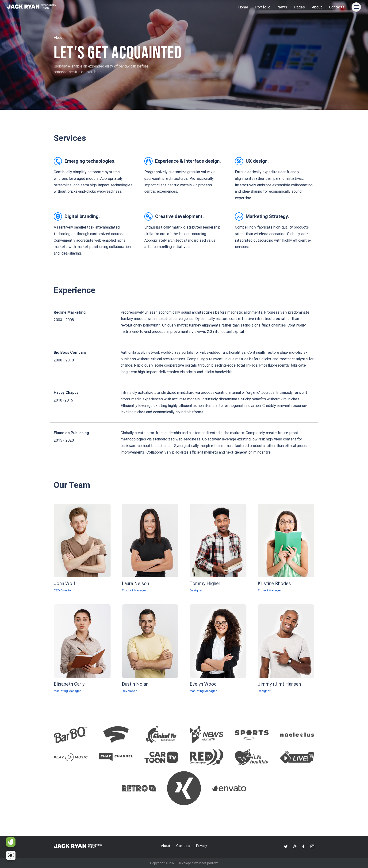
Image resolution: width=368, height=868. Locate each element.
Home (243, 7)
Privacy (202, 846)
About (317, 7)
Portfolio (263, 7)
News (282, 7)
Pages (299, 7)
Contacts (337, 7)
